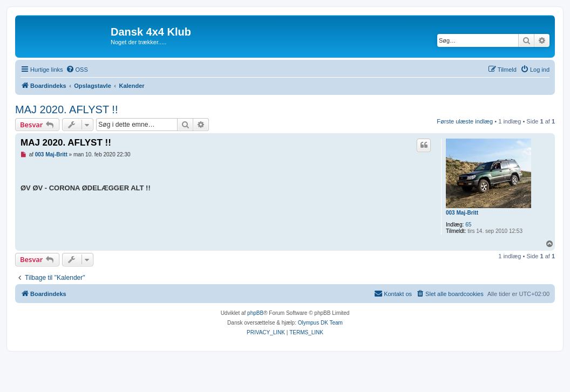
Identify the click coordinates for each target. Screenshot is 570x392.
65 (468, 225)
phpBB (255, 313)
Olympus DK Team (320, 323)
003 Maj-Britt (462, 213)
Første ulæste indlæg (465, 121)
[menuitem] (77, 70)
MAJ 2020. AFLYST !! (66, 109)
